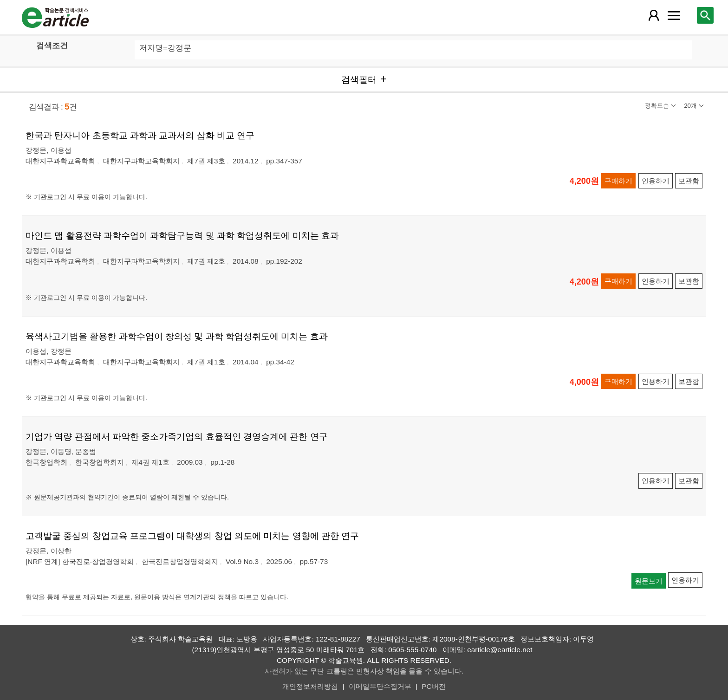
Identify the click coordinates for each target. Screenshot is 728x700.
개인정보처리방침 (310, 686)
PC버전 (433, 686)
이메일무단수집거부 (380, 686)
